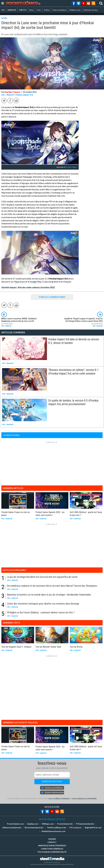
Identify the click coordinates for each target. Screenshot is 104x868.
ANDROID (12, 10)
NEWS (4, 18)
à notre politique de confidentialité (84, 798)
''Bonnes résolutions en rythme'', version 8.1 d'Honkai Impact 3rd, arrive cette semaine (73, 372)
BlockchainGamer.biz (34, 828)
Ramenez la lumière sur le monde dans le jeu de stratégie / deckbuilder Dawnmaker (49, 595)
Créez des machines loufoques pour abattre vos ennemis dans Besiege (43, 604)
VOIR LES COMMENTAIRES (52, 297)
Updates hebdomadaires (54, 792)
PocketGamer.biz (65, 824)
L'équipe (52, 839)
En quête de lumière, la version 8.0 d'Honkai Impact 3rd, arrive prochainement (73, 402)
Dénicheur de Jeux (91, 10)
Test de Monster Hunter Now (48, 647)
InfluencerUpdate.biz (12, 828)
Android (10, 95)
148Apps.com (48, 824)
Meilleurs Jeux (75, 10)
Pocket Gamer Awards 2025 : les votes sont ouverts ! (50, 514)
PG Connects (76, 828)
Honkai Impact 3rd (25, 95)
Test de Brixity (76, 647)
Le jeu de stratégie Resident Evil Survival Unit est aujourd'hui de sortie (42, 577)
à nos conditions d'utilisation (59, 798)
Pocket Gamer (71, 167)
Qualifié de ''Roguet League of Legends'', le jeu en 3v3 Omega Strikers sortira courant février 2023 (83, 320)
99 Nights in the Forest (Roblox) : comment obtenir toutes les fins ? (41, 612)
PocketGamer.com (15, 824)
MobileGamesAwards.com (54, 831)
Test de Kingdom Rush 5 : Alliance (16, 647)
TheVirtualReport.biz (56, 828)
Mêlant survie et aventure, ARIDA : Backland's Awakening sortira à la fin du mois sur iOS (19, 320)
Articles (47, 10)
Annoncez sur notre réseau (52, 846)
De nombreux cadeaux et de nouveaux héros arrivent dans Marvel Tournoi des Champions (52, 586)
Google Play (36, 282)
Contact (52, 842)
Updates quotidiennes (54, 788)
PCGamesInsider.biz (85, 824)
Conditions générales (52, 849)
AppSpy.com (33, 824)
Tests (39, 10)
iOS (3, 10)
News (31, 10)
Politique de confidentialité (52, 852)
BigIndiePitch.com (93, 828)
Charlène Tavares (12, 92)
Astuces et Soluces (60, 10)
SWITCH (23, 10)
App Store (20, 282)
